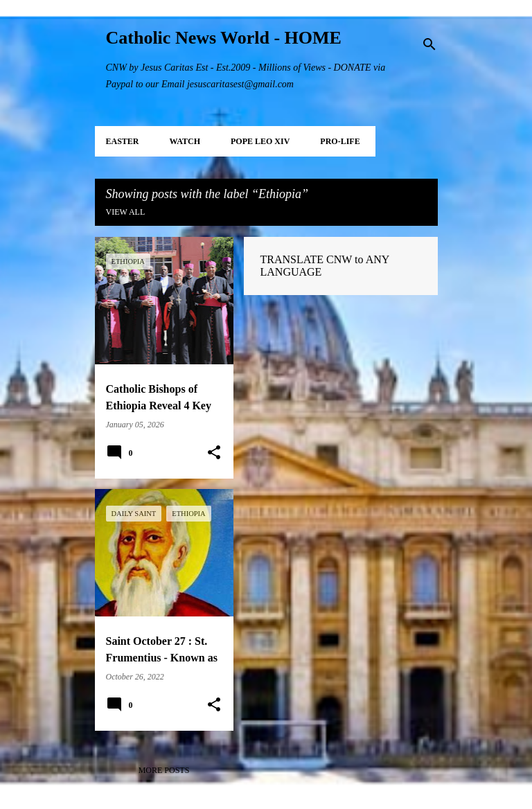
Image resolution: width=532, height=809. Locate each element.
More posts (164, 770)
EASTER (123, 141)
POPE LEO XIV (260, 141)
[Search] (429, 44)
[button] (214, 453)
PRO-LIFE (340, 141)
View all (126, 212)
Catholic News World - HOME (224, 38)
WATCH (185, 141)
